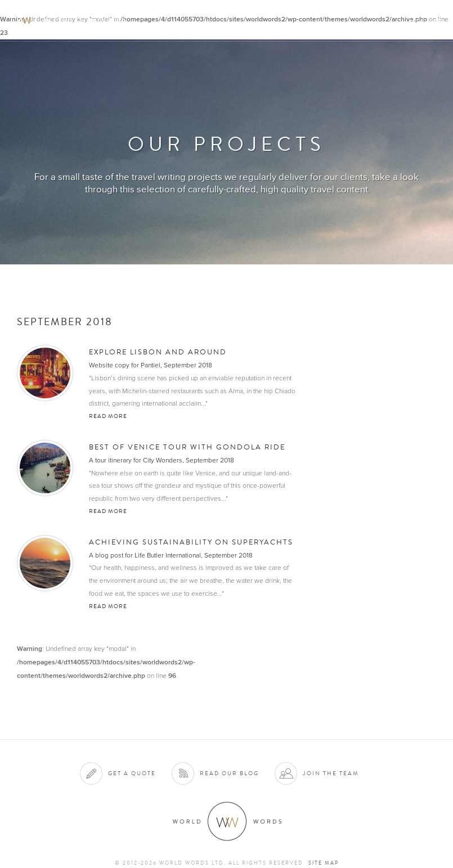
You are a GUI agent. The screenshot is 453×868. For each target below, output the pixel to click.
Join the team (331, 773)
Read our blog (229, 773)
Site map (324, 863)
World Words (72, 20)
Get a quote (132, 773)
